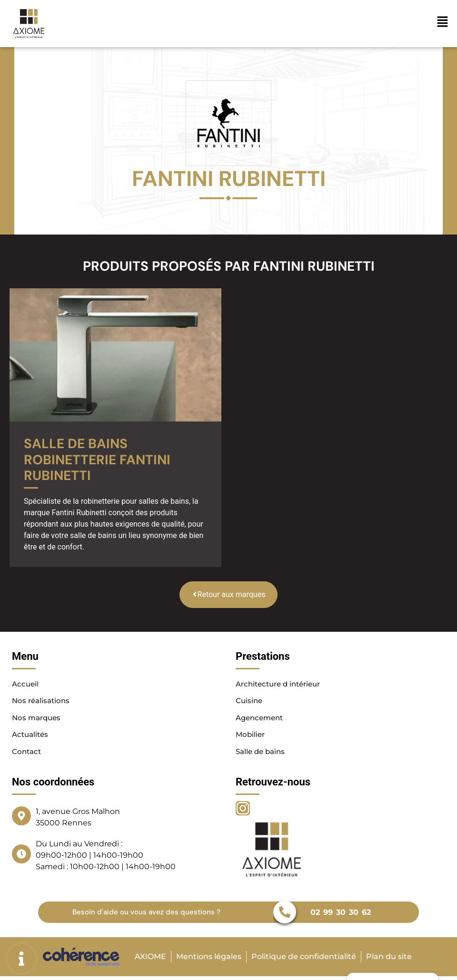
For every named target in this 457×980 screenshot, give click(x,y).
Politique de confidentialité (304, 957)
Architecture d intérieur (282, 684)
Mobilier (251, 735)
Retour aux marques (229, 594)
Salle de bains (262, 752)
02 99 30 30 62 (339, 913)
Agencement (261, 718)
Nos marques (38, 718)
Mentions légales (208, 957)
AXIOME (149, 957)
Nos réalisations (42, 701)
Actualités (31, 735)
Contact (27, 752)
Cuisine (250, 701)
